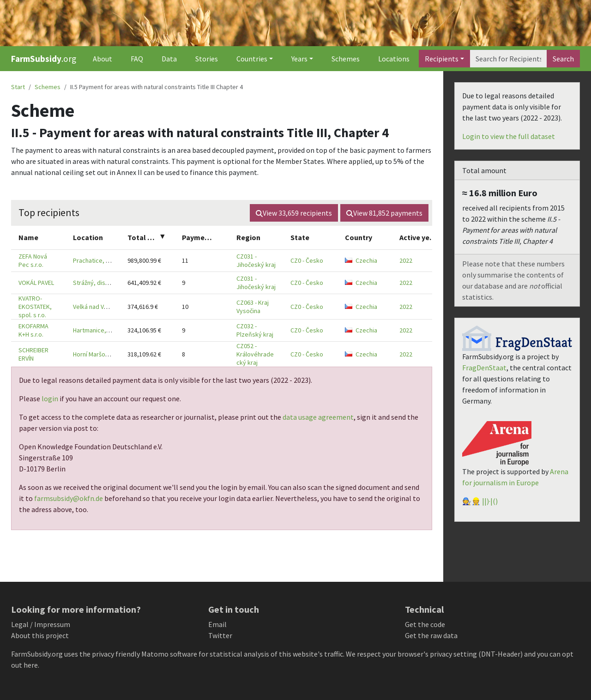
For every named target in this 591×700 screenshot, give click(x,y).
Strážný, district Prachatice (110, 283)
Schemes (346, 59)
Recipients (442, 59)
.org (44, 59)
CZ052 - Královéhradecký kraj (255, 354)
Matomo (155, 654)
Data (169, 59)
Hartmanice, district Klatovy (111, 330)
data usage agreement (318, 417)
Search (563, 59)
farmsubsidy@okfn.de (69, 498)
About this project (40, 635)
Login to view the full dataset (509, 136)
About (103, 59)
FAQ (137, 59)
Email (217, 624)
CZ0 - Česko (307, 260)
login (50, 398)
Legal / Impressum (41, 624)
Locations (394, 59)
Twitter (220, 635)
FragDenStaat (484, 368)
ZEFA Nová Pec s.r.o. (33, 260)
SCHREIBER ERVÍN (33, 354)
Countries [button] (252, 59)
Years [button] (299, 59)
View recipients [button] (294, 213)
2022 (406, 260)
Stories (207, 59)
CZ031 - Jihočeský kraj (256, 260)
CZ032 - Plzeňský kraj (255, 330)
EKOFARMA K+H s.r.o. (33, 330)
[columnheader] (38, 238)
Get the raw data (431, 635)
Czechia (361, 260)
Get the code (425, 624)
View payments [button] (384, 213)
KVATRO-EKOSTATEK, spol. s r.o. (35, 307)
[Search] (508, 59)
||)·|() (490, 501)
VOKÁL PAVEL (36, 283)
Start (18, 87)
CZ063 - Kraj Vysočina (253, 307)
